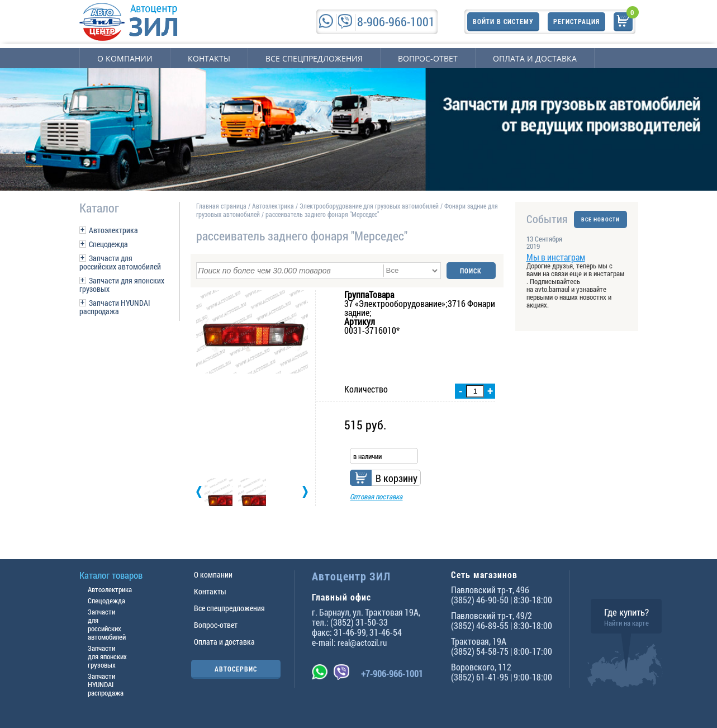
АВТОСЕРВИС (236, 669)
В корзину (397, 478)
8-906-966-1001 (396, 22)
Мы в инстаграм (556, 257)
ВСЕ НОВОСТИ (600, 219)
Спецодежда (108, 244)
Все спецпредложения (314, 58)
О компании (125, 58)
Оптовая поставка (376, 497)
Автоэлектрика (113, 230)
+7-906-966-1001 (392, 673)
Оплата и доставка (535, 58)
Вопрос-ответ (428, 58)
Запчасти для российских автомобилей (120, 262)
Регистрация (576, 21)
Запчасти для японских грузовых (122, 285)
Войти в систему (503, 21)
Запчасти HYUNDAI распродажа (115, 307)
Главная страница (221, 206)
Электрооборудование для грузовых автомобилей (370, 206)
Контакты (209, 58)
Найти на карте (626, 623)
